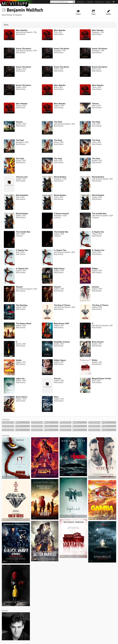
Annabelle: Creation (62, 342)
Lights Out (20, 378)
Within (95, 360)
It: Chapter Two (60, 250)
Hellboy (95, 268)
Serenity (95, 287)
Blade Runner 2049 (61, 323)
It (93, 323)
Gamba (19, 360)
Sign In (108, 2)
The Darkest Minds (24, 323)
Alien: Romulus (22, 30)
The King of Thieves (62, 305)
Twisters (95, 104)
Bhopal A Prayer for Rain (102, 378)
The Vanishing (22, 305)
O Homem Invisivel (61, 214)
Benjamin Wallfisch (25, 10)
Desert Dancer (22, 397)
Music (6, 25)
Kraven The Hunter (23, 49)
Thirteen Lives (22, 177)
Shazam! (19, 287)
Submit (90, 2)
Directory (81, 2)
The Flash (58, 122)
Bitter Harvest (98, 342)
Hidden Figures (60, 360)
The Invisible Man (99, 214)
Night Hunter (59, 268)
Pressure (57, 378)
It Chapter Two (98, 232)
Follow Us (100, 2)
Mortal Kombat (60, 177)
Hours (56, 397)
